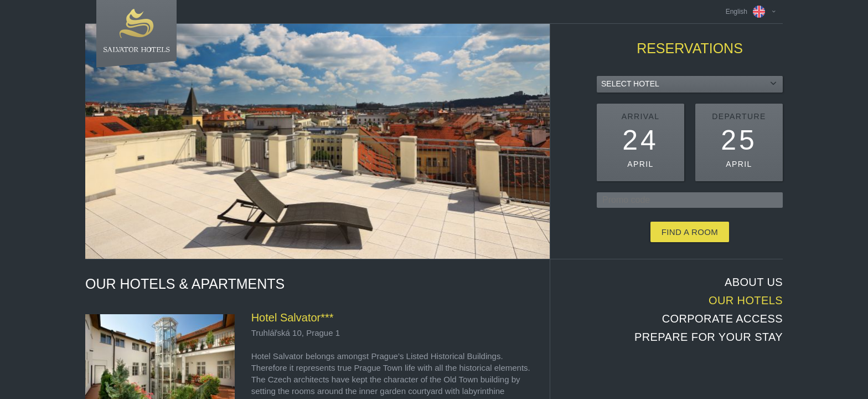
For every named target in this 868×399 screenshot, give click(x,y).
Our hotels (746, 300)
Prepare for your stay (709, 337)
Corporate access (722, 319)
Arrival (641, 116)
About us (754, 282)
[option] (317, 141)
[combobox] (690, 84)
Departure (739, 116)
